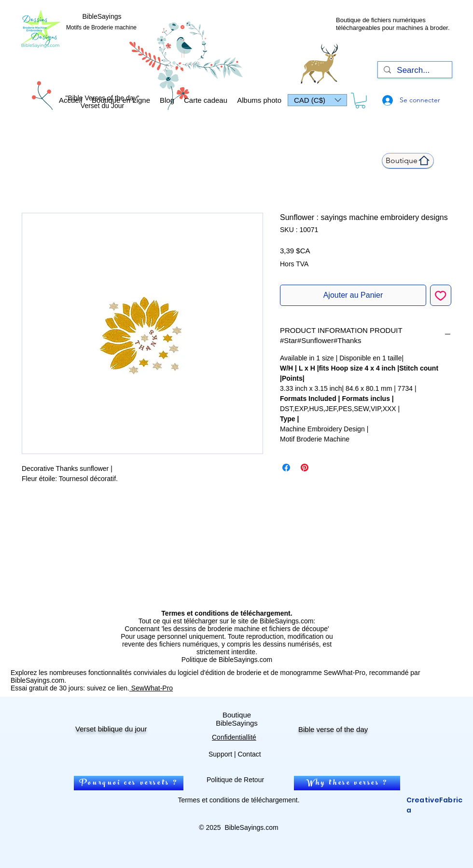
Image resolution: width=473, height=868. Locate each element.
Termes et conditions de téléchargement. (238, 800)
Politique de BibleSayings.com (227, 660)
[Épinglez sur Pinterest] (305, 468)
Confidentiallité (234, 737)
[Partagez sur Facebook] (286, 468)
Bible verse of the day (333, 729)
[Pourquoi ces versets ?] (129, 783)
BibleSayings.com (251, 827)
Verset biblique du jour (111, 729)
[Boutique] (408, 161)
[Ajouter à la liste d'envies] (441, 295)
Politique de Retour (235, 780)
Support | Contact (235, 754)
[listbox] (317, 100)
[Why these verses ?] (347, 783)
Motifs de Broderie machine (101, 28)
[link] (360, 101)
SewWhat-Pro (151, 688)
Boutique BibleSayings (237, 719)
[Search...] (414, 70)
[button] (317, 100)
